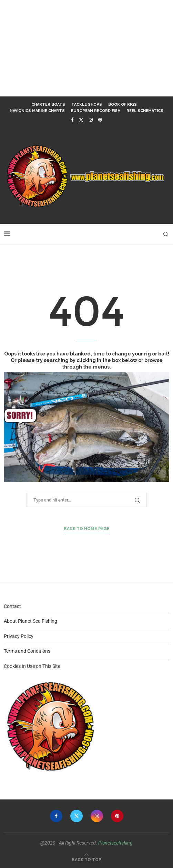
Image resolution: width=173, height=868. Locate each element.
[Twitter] (81, 120)
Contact (12, 606)
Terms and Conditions (27, 651)
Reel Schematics (145, 111)
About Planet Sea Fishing (30, 621)
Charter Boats (48, 105)
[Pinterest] (100, 120)
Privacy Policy (19, 636)
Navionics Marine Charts (37, 111)
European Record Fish (96, 111)
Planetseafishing (115, 843)
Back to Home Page (87, 529)
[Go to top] (86, 859)
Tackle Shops (87, 105)
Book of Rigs (123, 105)
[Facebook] (72, 120)
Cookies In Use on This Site (32, 666)
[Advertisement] (86, 48)
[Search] (166, 234)
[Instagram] (91, 120)
